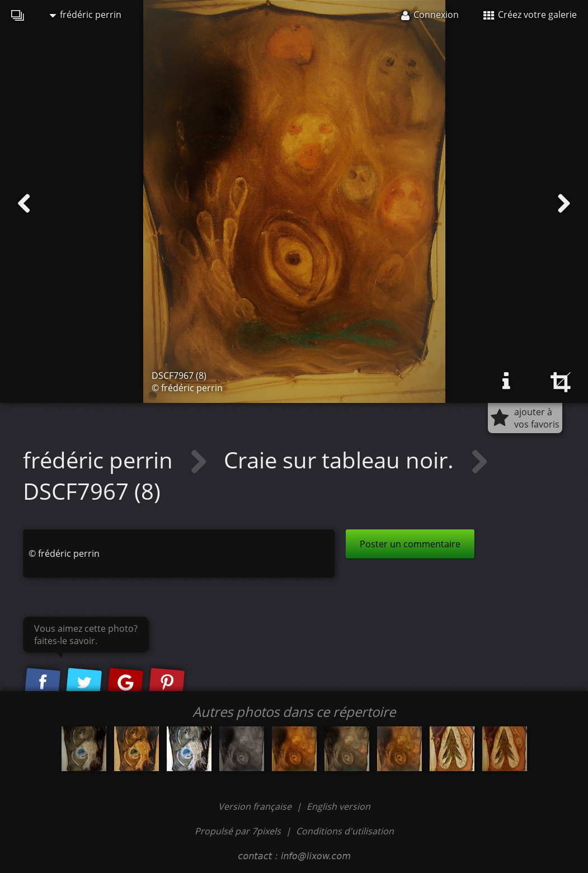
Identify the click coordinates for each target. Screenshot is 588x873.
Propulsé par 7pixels (238, 831)
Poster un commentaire (410, 544)
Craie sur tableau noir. (342, 460)
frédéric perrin (86, 15)
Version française (256, 806)
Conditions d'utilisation (345, 831)
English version (338, 806)
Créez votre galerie (530, 15)
